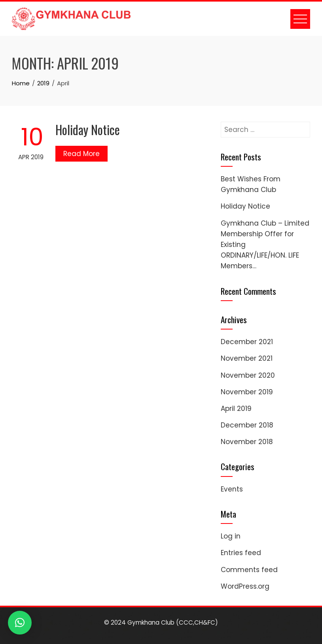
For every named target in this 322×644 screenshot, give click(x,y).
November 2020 (248, 375)
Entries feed (241, 553)
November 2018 (247, 442)
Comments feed (249, 570)
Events (232, 489)
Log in (231, 536)
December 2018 (247, 425)
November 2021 (247, 358)
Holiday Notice (88, 129)
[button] (20, 623)
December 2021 (247, 342)
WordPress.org (245, 586)
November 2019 (247, 392)
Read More (81, 154)
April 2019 (236, 409)
